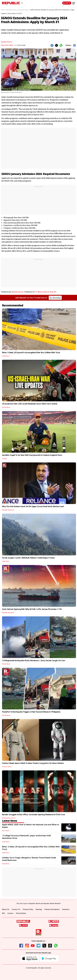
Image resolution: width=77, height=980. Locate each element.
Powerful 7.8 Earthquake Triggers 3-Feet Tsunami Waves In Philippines (31, 712)
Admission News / (24, 10)
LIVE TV (67, 3)
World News (6, 407)
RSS (3, 913)
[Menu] (74, 3)
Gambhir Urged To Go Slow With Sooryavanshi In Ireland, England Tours (32, 455)
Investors (66, 909)
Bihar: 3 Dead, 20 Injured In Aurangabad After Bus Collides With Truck (31, 353)
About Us (6, 909)
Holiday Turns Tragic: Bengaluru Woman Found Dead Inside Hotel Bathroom (29, 859)
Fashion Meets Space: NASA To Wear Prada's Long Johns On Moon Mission (33, 763)
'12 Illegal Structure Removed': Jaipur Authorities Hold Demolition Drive (26, 837)
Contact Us (16, 909)
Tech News (6, 831)
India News (6, 356)
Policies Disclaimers (52, 909)
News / (3, 10)
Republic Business (8, 510)
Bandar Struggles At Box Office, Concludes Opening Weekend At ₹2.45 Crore (33, 815)
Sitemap (39, 909)
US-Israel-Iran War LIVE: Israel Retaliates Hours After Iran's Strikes (30, 404)
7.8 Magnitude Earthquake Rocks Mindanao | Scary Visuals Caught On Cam (34, 661)
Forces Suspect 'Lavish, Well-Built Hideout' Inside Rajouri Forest (28, 558)
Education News (8, 45)
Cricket (4, 459)
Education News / (12, 10)
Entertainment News (9, 818)
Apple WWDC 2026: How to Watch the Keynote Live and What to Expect (31, 826)
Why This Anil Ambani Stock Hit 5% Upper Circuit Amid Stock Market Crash (33, 506)
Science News (7, 767)
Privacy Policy (28, 909)
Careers (10, 913)
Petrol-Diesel (21, 913)
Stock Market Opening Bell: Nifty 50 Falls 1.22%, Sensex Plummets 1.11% (32, 609)
